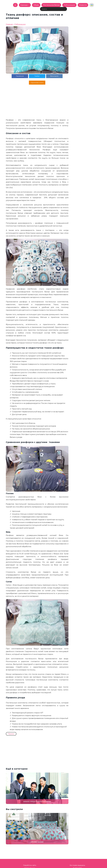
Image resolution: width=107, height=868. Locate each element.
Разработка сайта (30, 859)
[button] (104, 434)
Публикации (20, 24)
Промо (11, 727)
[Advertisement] (37, 96)
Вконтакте (44, 76)
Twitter (30, 76)
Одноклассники (59, 76)
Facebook (15, 76)
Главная (9, 24)
